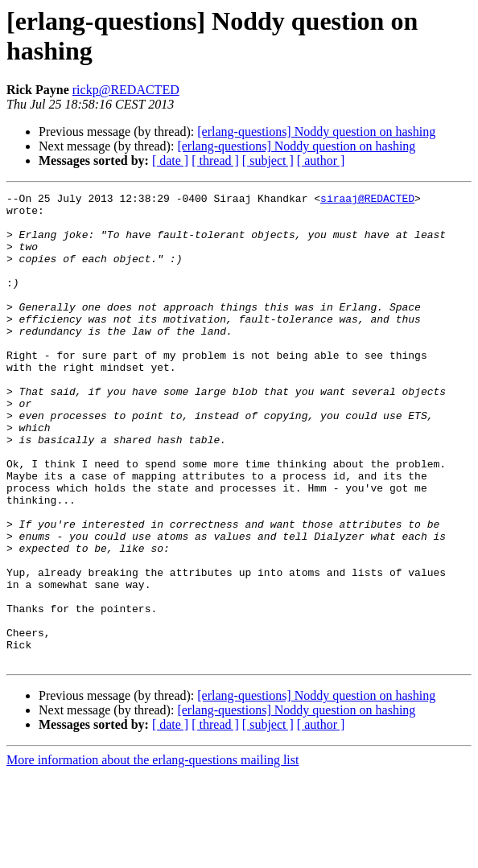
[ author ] (321, 160)
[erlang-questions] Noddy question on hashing (316, 132)
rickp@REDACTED (126, 90)
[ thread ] (215, 160)
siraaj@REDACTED (367, 200)
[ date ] (170, 160)
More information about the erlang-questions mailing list (152, 854)
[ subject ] (268, 160)
